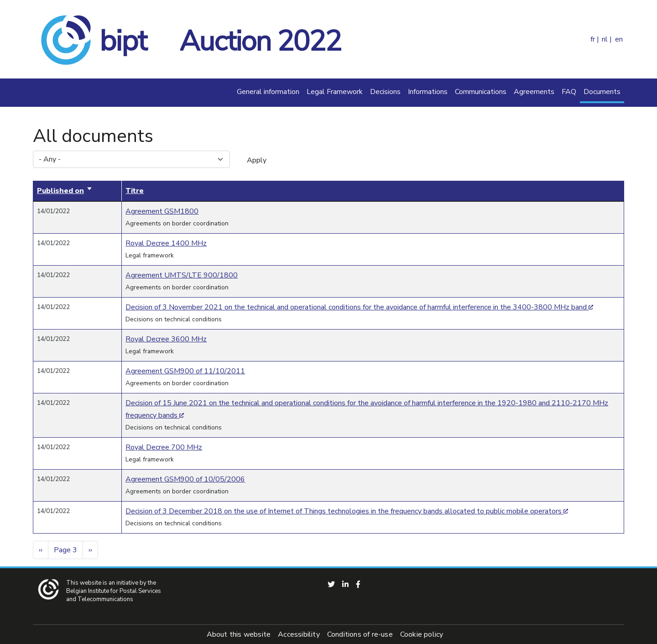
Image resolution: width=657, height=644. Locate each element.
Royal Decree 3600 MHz (166, 339)
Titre (135, 191)
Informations (428, 92)
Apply (257, 160)
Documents (602, 92)
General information (268, 92)
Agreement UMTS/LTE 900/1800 (182, 275)
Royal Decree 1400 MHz (166, 243)
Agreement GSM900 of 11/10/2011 (185, 371)
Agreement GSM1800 (162, 211)
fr (593, 39)
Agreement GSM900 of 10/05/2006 (185, 479)
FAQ (569, 92)
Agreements (534, 92)
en (619, 39)
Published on (65, 191)
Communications (481, 92)
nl (605, 39)
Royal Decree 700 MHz (164, 447)
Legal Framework (335, 92)
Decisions (385, 92)
